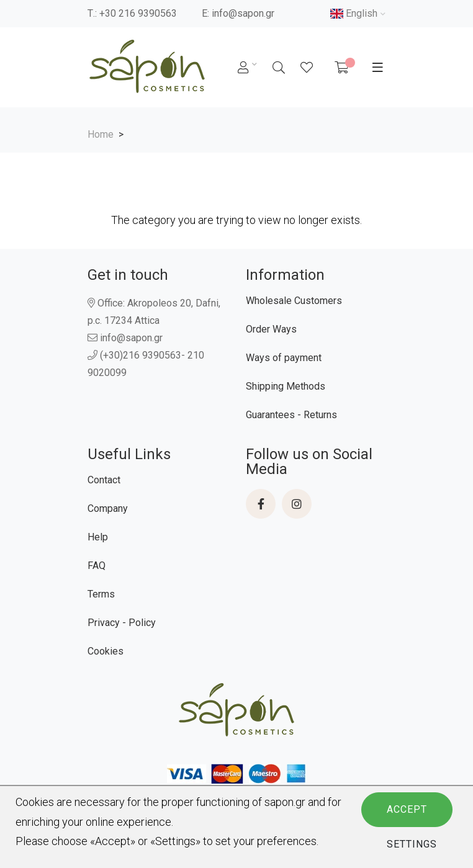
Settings (412, 844)
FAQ (97, 566)
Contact (104, 480)
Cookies (106, 651)
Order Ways (271, 329)
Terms (101, 594)
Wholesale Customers (294, 301)
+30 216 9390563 (138, 13)
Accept (407, 809)
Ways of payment (284, 358)
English (354, 13)
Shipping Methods (286, 386)
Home (101, 134)
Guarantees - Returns (291, 415)
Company (108, 508)
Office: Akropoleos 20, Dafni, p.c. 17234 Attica (154, 312)
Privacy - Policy (122, 623)
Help (98, 537)
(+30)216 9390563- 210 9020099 (146, 364)
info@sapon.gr (243, 13)
